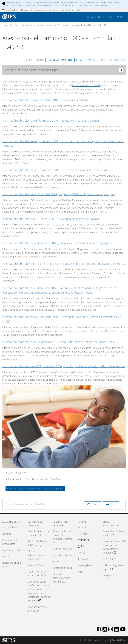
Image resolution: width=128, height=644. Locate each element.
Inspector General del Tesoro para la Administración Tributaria (114, 547)
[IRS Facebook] (99, 629)
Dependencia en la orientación (37, 609)
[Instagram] (111, 629)
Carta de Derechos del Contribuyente (39, 533)
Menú (120, 17)
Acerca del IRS (10, 527)
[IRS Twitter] (105, 629)
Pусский (82, 553)
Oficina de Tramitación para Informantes (61, 578)
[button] (105, 17)
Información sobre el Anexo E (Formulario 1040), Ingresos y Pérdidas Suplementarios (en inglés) (59, 194)
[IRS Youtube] (123, 629)
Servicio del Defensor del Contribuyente (38, 543)
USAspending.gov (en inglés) (114, 567)
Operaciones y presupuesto (10, 542)
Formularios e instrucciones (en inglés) (37, 25)
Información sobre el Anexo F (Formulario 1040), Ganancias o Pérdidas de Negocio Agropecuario (59, 243)
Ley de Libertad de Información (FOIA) (37, 574)
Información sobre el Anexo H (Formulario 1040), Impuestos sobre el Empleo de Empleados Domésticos (64, 264)
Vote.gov (109, 575)
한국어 (80, 60)
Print (113, 504)
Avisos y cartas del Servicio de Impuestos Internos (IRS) (63, 537)
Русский (90, 60)
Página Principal (10, 25)
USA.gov (109, 559)
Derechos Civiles (36, 565)
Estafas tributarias (62, 555)
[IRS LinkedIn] (117, 629)
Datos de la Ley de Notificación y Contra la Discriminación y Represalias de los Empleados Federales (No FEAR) (39, 591)
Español (40, 60)
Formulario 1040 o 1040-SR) (87, 85)
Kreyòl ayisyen (118, 60)
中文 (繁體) (67, 60)
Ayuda (6, 557)
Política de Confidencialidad (95, 640)
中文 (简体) (53, 60)
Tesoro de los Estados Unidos (114, 533)
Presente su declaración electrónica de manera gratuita (35, 489)
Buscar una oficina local (12, 565)
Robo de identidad (62, 549)
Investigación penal (63, 568)
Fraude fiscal (59, 562)
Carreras (7, 534)
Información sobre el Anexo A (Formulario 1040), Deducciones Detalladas (45, 100)
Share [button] (95, 504)
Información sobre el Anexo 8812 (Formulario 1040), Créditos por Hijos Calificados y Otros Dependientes (64, 366)
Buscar (90, 17)
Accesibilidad (119, 640)
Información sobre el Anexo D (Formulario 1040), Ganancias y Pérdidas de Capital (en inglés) (56, 170)
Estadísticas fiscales (12, 550)
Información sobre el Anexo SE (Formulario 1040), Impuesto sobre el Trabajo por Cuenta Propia (58, 342)
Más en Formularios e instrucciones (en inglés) (64, 70)
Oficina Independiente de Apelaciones (37, 555)
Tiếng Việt (102, 60)
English (30, 60)
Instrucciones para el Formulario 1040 (37, 93)
